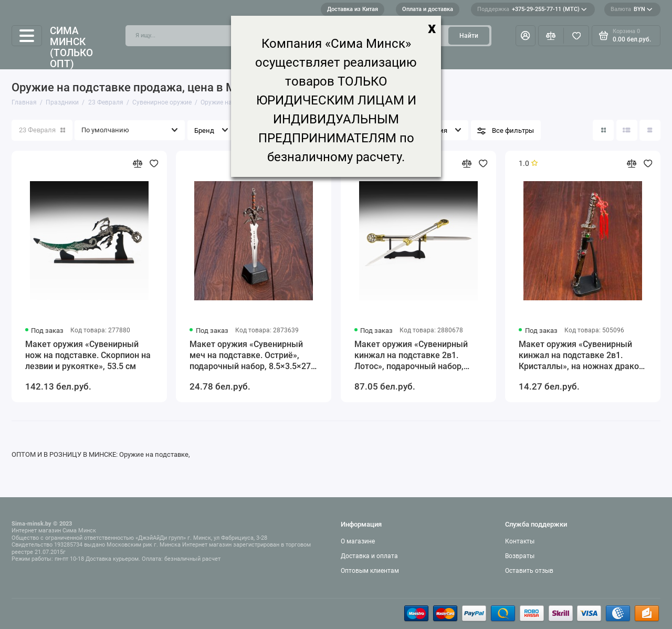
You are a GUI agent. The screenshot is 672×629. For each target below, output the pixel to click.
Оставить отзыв (529, 571)
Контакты (520, 541)
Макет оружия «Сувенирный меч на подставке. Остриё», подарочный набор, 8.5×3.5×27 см (250, 356)
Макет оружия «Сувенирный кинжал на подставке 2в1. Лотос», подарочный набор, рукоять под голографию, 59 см (417, 356)
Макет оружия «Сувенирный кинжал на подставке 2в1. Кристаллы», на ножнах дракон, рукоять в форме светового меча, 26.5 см (582, 356)
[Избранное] (576, 36)
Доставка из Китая (353, 9)
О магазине (358, 541)
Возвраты (520, 556)
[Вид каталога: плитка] (603, 130)
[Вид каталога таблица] (650, 130)
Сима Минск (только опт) (71, 47)
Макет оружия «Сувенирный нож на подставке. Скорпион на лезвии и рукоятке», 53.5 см (88, 355)
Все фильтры (513, 130)
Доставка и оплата (369, 556)
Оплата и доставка (428, 9)
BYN (632, 9)
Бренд (204, 130)
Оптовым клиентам (370, 571)
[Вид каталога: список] (627, 130)
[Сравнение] (551, 36)
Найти (469, 36)
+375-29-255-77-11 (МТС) (532, 9)
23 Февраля (42, 130)
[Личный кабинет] (526, 36)
